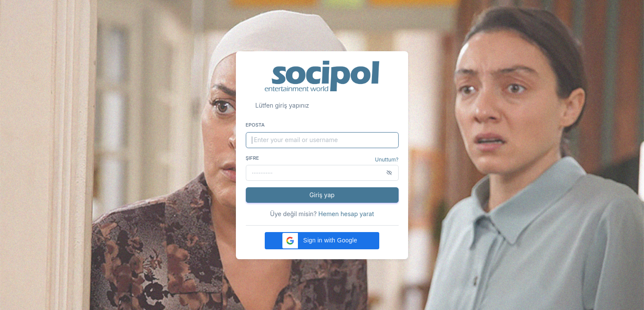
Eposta (255, 125)
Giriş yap (322, 195)
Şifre (252, 158)
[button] (322, 241)
